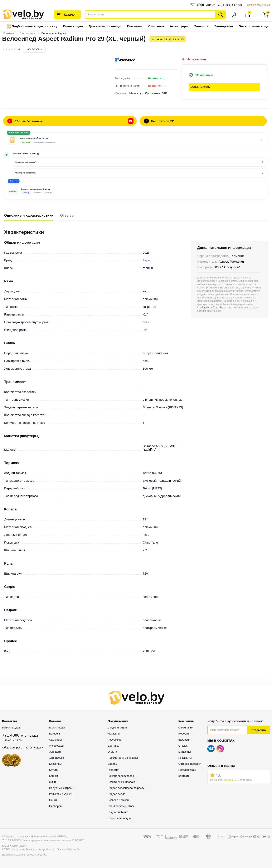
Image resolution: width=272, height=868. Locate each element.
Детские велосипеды (105, 27)
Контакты (184, 776)
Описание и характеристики (29, 216)
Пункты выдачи (12, 728)
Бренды (113, 764)
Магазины (114, 734)
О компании (186, 728)
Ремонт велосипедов (121, 776)
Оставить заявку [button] (200, 87)
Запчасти (201, 27)
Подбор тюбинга (118, 813)
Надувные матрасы (61, 788)
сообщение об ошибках (211, 308)
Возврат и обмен (118, 800)
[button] (136, 191)
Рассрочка (114, 740)
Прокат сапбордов (119, 819)
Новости (184, 734)
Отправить (259, 730)
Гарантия (113, 770)
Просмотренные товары (123, 758)
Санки (53, 800)
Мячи (52, 782)
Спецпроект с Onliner (121, 806)
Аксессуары (179, 27)
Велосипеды (73, 27)
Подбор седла (116, 794)
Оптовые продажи (190, 764)
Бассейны (55, 764)
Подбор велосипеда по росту (32, 27)
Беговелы (135, 27)
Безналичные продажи (122, 782)
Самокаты (156, 27)
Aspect (147, 261)
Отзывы (67, 216)
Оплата (112, 752)
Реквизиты (185, 758)
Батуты (54, 770)
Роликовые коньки (60, 794)
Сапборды (55, 806)
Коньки (53, 776)
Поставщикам (187, 770)
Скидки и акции (117, 728)
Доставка (113, 746)
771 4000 (197, 5)
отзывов (229, 780)
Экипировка (224, 27)
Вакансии (184, 740)
